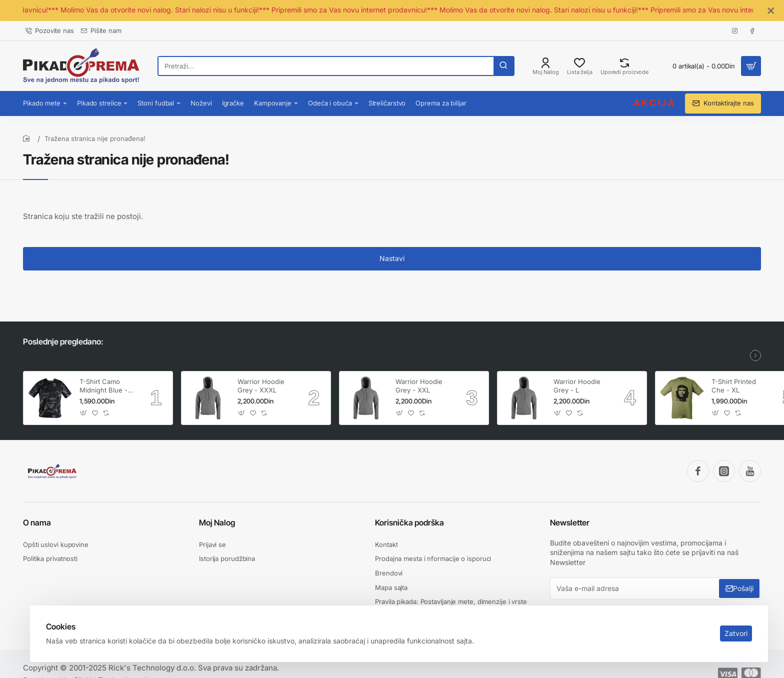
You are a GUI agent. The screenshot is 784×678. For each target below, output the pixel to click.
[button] (84, 413)
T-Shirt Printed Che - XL (734, 386)
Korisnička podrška (409, 522)
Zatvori (736, 633)
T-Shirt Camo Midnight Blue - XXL (103, 386)
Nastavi (392, 258)
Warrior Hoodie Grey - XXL (419, 386)
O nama (37, 522)
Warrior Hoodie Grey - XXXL (261, 386)
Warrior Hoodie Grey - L (577, 386)
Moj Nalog (217, 522)
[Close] (771, 11)
